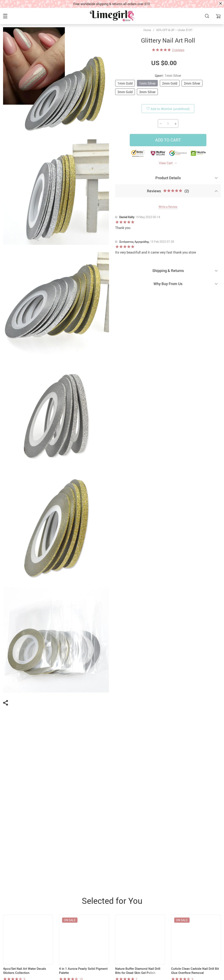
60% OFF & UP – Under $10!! (174, 30)
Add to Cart (168, 140)
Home (147, 30)
